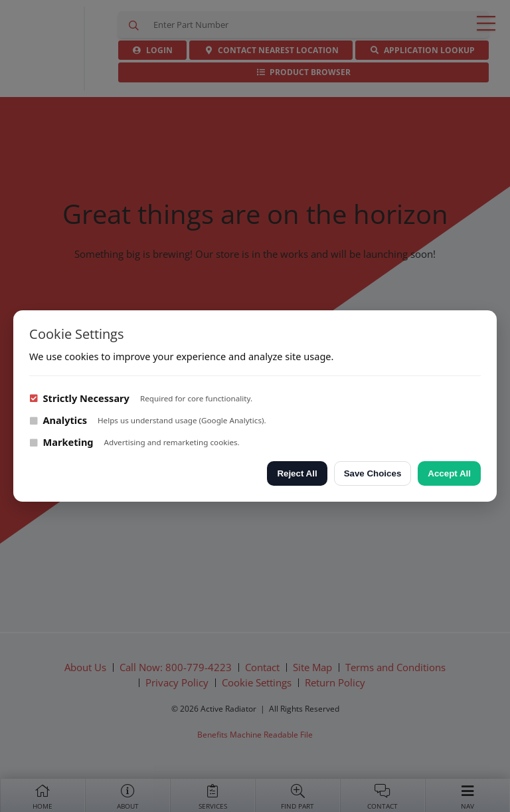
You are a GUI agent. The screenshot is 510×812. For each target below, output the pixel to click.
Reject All (297, 473)
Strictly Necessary (79, 398)
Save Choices (373, 473)
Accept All (449, 473)
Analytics (58, 420)
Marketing (61, 442)
